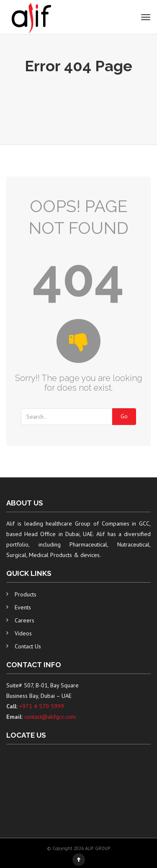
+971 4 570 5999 (42, 706)
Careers (24, 620)
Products (26, 594)
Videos (23, 633)
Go (124, 416)
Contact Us (28, 646)
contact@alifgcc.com (50, 717)
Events (23, 607)
